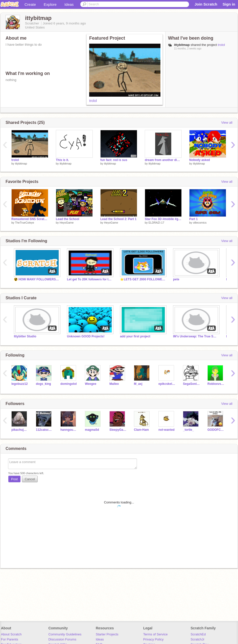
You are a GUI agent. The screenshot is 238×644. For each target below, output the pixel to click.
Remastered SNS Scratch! (30, 219)
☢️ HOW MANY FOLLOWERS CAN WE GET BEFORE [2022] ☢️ (37, 279)
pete (176, 279)
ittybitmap (21, 164)
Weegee (91, 384)
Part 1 (193, 219)
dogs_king (43, 384)
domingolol (69, 384)
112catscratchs (44, 430)
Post (14, 479)
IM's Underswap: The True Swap (196, 336)
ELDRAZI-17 (156, 223)
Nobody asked (200, 160)
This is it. (62, 160)
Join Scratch (206, 4)
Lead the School (68, 219)
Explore (50, 4)
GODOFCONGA (216, 430)
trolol (93, 101)
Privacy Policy (153, 639)
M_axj (138, 384)
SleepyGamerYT (118, 430)
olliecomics (200, 223)
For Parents (10, 639)
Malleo (114, 384)
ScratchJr (197, 639)
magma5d (92, 430)
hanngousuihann (69, 430)
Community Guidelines (65, 634)
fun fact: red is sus (114, 160)
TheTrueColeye (24, 223)
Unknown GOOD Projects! (86, 336)
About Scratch (11, 634)
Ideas (69, 4)
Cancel (30, 479)
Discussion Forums (62, 639)
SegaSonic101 (191, 384)
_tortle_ (188, 430)
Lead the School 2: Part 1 (118, 219)
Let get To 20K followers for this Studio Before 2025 (90, 279)
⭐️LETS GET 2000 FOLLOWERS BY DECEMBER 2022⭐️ (143, 279)
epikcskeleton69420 (167, 384)
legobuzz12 (20, 384)
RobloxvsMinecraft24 (216, 384)
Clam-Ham (141, 430)
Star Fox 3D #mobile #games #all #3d (163, 219)
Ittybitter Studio (25, 336)
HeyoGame (67, 223)
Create (30, 4)
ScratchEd (198, 634)
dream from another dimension (163, 160)
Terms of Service (156, 634)
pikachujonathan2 (20, 430)
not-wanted (166, 430)
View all (227, 123)
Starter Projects (107, 634)
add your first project (135, 336)
